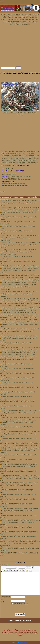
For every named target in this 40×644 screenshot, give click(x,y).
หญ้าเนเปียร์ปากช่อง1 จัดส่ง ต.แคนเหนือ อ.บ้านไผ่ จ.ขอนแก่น (20, 236)
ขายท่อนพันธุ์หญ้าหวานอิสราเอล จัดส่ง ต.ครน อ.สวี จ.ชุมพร (19, 336)
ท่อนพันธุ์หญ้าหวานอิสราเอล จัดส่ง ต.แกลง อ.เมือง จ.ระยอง (19, 250)
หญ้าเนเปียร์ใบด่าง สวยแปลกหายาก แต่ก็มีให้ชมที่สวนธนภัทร (20, 278)
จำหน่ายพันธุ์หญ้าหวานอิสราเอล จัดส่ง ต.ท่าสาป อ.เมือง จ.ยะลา (20, 275)
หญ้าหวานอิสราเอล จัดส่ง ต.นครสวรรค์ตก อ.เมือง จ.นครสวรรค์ (20, 432)
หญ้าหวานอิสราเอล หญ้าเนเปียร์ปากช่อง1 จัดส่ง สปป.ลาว (19, 352)
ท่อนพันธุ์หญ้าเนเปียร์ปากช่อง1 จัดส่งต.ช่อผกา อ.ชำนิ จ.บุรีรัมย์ (20, 446)
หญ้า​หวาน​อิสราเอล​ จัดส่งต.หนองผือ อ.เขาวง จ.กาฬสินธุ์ (18, 355)
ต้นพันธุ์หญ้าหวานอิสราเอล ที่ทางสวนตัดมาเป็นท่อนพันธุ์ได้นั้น (20, 266)
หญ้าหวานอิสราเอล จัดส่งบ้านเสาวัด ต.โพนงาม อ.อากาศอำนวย (20, 411)
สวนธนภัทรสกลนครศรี (9, 174)
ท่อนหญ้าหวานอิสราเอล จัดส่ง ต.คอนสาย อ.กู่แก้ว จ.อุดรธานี (20, 299)
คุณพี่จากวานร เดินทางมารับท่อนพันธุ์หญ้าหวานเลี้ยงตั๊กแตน (20, 350)
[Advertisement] (20, 31)
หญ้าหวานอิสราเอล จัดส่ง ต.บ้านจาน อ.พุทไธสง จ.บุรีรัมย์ (19, 285)
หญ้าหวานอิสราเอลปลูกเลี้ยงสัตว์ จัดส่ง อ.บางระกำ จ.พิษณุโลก (20, 208)
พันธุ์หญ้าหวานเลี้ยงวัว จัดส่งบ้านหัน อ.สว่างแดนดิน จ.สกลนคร (20, 476)
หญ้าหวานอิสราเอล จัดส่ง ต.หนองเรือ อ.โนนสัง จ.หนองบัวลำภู (20, 280)
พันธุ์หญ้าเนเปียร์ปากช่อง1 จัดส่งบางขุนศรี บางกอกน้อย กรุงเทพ (20, 448)
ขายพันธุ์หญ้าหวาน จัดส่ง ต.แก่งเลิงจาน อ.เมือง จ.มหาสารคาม (20, 315)
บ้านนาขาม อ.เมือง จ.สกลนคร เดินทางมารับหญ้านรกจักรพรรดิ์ (20, 418)
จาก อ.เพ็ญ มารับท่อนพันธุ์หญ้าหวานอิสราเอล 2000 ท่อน (18, 420)
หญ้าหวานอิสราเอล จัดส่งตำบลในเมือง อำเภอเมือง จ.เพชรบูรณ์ (20, 303)
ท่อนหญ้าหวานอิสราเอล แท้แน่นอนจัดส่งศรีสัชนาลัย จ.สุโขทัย (20, 322)
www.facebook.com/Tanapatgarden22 (19, 180)
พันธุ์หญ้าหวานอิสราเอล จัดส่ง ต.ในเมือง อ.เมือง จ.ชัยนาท (19, 313)
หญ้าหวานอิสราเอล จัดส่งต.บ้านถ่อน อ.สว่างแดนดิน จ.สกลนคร (20, 301)
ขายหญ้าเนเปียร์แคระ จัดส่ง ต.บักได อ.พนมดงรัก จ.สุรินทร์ (19, 320)
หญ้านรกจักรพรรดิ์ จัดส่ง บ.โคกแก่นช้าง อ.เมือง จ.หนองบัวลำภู (20, 201)
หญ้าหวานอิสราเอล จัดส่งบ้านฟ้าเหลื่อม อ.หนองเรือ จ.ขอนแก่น (20, 520)
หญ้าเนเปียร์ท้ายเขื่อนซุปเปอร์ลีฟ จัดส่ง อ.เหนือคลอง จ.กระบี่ (20, 483)
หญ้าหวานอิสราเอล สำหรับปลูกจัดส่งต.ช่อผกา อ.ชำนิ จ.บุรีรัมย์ (20, 443)
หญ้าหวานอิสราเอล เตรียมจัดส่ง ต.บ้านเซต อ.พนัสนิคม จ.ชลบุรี (20, 308)
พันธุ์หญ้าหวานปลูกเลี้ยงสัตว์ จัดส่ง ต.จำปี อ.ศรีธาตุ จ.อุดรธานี (20, 268)
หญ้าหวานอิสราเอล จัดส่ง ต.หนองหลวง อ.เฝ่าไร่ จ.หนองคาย (19, 282)
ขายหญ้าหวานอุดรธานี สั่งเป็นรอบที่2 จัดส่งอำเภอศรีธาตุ (18, 310)
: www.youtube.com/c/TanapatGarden (15, 185)
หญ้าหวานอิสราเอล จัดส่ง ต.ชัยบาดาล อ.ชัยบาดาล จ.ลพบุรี (19, 306)
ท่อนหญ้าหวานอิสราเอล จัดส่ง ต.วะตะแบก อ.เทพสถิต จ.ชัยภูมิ (20, 509)
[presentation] (21, 608)
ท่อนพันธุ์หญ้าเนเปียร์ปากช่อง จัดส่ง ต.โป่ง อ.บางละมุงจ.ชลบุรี (20, 329)
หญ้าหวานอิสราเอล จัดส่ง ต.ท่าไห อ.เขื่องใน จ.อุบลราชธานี (19, 464)
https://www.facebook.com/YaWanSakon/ (14, 184)
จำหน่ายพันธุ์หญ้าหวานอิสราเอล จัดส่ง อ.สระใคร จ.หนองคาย (20, 210)
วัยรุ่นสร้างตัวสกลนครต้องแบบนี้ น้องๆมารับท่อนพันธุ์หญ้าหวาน (20, 541)
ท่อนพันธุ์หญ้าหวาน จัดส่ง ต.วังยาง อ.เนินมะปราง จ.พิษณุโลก (20, 317)
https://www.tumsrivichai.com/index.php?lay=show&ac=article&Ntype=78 (17, 177)
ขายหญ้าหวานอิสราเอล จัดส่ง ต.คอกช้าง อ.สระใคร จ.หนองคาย (20, 348)
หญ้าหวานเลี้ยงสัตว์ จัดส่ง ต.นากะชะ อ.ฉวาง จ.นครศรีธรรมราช (20, 243)
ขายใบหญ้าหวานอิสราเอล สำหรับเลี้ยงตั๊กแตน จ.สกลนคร (19, 357)
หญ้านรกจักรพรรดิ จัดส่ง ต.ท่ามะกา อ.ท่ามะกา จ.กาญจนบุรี (19, 292)
